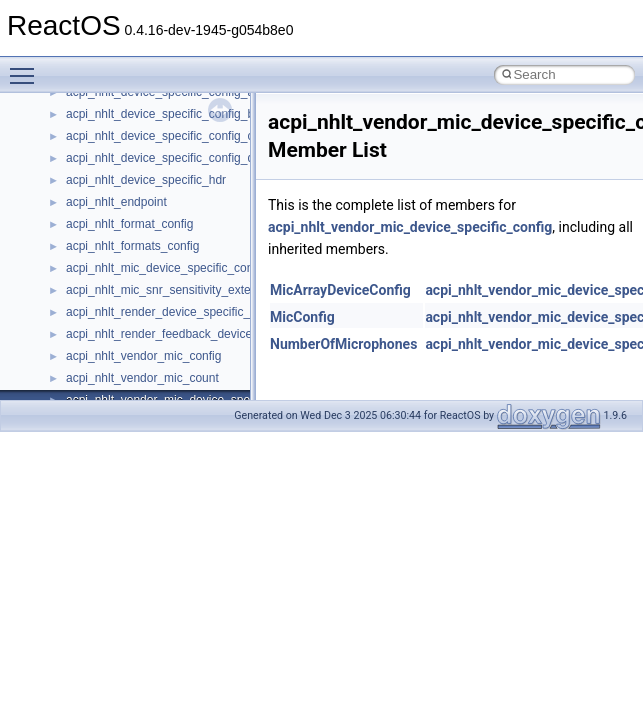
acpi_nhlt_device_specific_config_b (160, 114)
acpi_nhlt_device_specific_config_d (160, 158)
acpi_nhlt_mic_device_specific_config (166, 268)
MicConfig (302, 317)
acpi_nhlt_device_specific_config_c (159, 136)
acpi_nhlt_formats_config (132, 246)
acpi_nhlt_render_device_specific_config (174, 312)
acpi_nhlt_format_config (129, 224)
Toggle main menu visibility (27, 67)
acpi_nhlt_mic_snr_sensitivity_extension (172, 290)
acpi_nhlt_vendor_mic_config (143, 356)
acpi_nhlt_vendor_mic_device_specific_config (410, 227)
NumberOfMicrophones (343, 344)
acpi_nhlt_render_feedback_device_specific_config (202, 334)
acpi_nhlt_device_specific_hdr (146, 180)
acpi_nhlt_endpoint (116, 202)
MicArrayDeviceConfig (340, 290)
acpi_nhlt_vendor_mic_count (142, 378)
